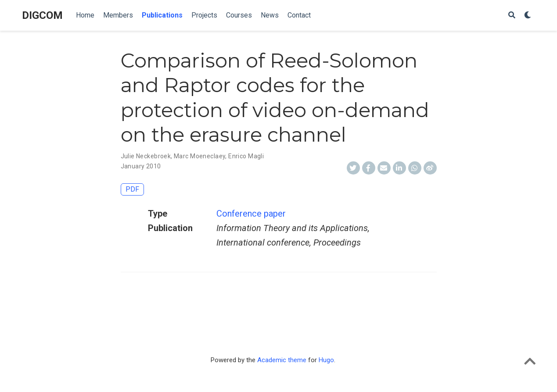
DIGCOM (42, 15)
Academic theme (282, 360)
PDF (132, 189)
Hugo (326, 360)
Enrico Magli (246, 156)
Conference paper (251, 214)
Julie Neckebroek (146, 156)
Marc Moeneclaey (199, 156)
